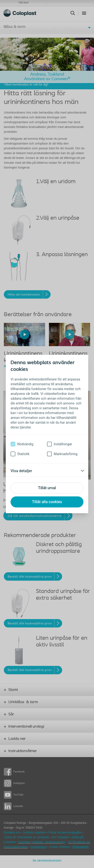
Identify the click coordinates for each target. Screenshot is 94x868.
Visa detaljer (21, 471)
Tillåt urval (47, 488)
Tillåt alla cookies (47, 502)
